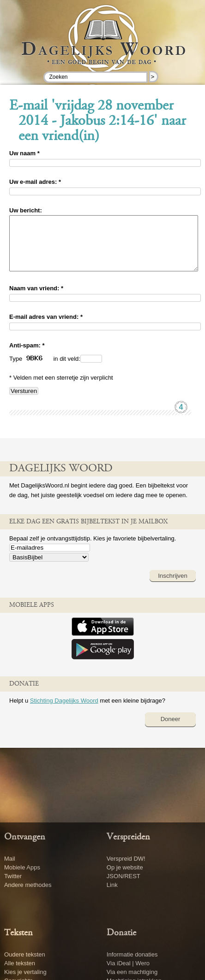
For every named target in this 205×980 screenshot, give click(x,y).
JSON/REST (124, 876)
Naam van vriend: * (36, 299)
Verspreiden (128, 837)
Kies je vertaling (25, 972)
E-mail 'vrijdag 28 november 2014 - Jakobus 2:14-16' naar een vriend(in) (98, 122)
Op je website (125, 867)
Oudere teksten (25, 954)
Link (112, 885)
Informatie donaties (132, 954)
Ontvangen (25, 837)
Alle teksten (20, 963)
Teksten (18, 933)
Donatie (121, 933)
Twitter (13, 876)
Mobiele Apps (22, 867)
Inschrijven (173, 587)
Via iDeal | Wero (128, 963)
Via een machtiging (132, 972)
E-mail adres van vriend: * (46, 328)
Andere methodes (28, 885)
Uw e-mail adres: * (35, 182)
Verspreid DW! (126, 859)
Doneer (171, 730)
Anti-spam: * (27, 356)
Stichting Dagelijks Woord (64, 712)
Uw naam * (24, 153)
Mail (10, 859)
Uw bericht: (26, 210)
